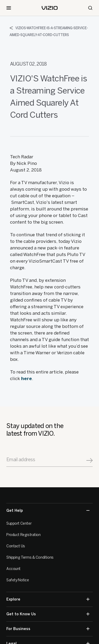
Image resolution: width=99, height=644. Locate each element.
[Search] (90, 8)
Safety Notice (18, 580)
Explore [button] (48, 599)
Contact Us (16, 546)
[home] (50, 8)
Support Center (19, 523)
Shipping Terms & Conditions (30, 557)
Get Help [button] (48, 511)
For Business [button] (48, 629)
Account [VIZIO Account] (13, 569)
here (27, 378)
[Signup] (89, 460)
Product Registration (23, 535)
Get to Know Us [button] (48, 614)
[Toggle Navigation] (9, 8)
